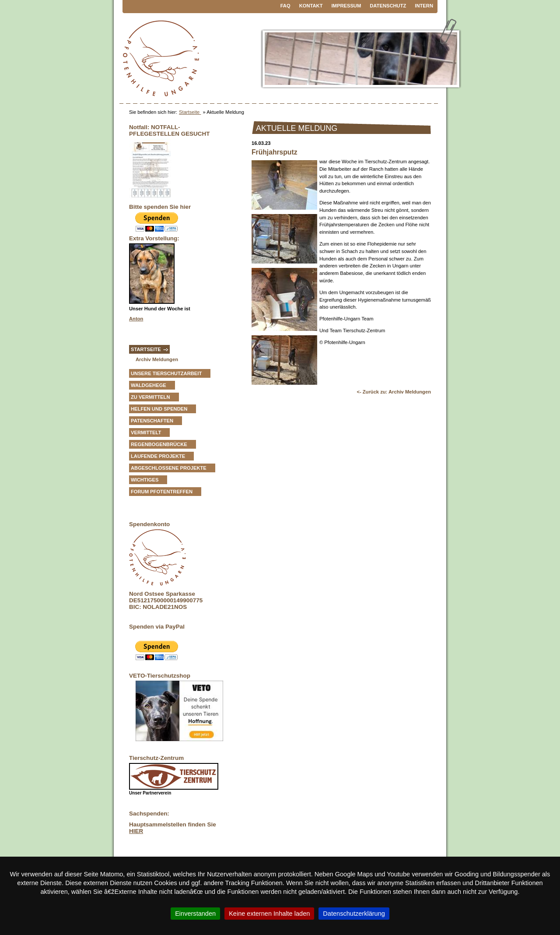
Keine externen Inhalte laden (269, 914)
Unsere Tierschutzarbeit (166, 373)
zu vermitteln (150, 397)
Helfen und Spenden (159, 409)
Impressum (346, 6)
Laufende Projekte (158, 456)
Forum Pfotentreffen (162, 492)
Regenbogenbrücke (159, 444)
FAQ (285, 6)
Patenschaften (152, 421)
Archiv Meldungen (157, 359)
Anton (136, 319)
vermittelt (146, 432)
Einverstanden (195, 914)
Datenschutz (388, 6)
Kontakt (311, 6)
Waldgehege (149, 385)
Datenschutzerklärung (354, 914)
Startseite (190, 112)
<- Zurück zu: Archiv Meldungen (394, 392)
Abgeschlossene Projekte (169, 468)
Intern (424, 6)
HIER (136, 831)
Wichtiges (145, 480)
